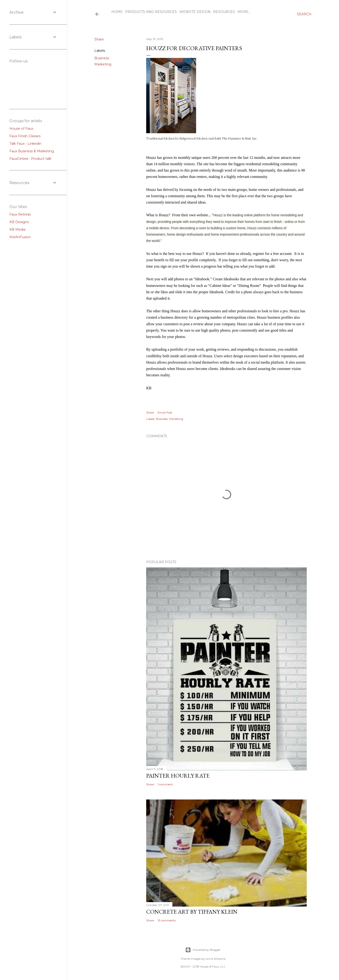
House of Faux (21, 129)
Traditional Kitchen (160, 139)
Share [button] (99, 39)
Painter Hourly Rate (178, 776)
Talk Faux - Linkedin (25, 144)
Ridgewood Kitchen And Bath (200, 139)
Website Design (195, 12)
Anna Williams (216, 959)
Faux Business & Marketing (32, 151)
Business (102, 58)
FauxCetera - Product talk (30, 159)
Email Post (165, 412)
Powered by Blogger (203, 950)
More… (244, 12)
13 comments (167, 920)
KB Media (17, 229)
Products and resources (151, 12)
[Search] (304, 14)
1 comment (165, 784)
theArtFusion (20, 237)
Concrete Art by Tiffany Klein (192, 912)
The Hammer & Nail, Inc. (240, 139)
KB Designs (19, 222)
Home (117, 12)
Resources (224, 12)
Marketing (103, 64)
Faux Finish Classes (25, 136)
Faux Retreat (20, 214)
